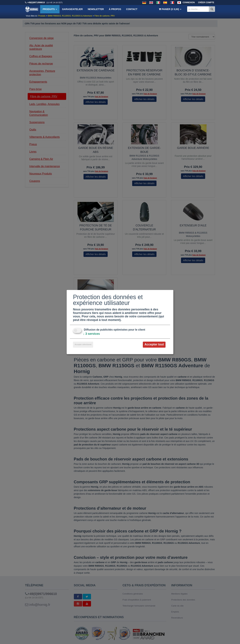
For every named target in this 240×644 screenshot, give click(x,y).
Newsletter (96, 9)
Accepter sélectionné (83, 345)
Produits (50, 9)
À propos (115, 9)
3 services (91, 334)
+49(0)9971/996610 (36, 3)
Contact (132, 9)
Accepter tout (154, 345)
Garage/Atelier (72, 9)
